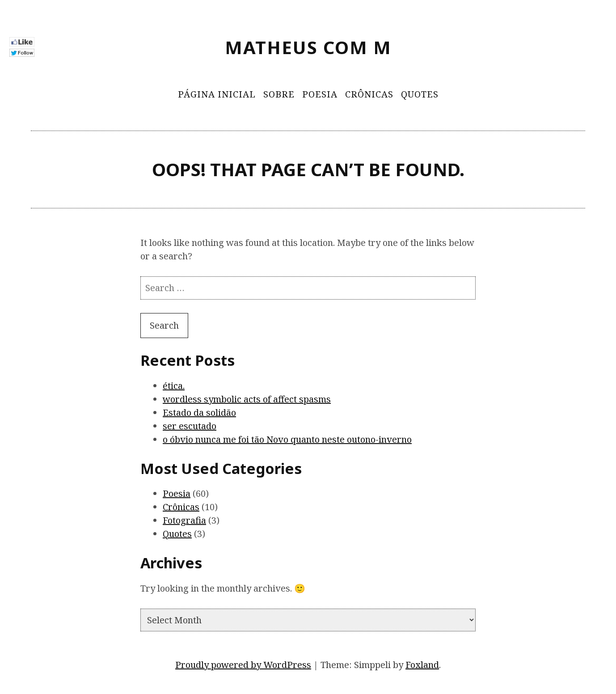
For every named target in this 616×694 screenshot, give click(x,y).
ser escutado (190, 426)
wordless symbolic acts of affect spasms (247, 399)
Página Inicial (217, 94)
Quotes (420, 94)
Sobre (279, 94)
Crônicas (369, 94)
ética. (174, 386)
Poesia (320, 94)
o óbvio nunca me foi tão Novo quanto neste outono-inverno (287, 439)
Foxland (422, 665)
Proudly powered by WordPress (243, 665)
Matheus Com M (308, 47)
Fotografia (184, 520)
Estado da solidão (199, 413)
